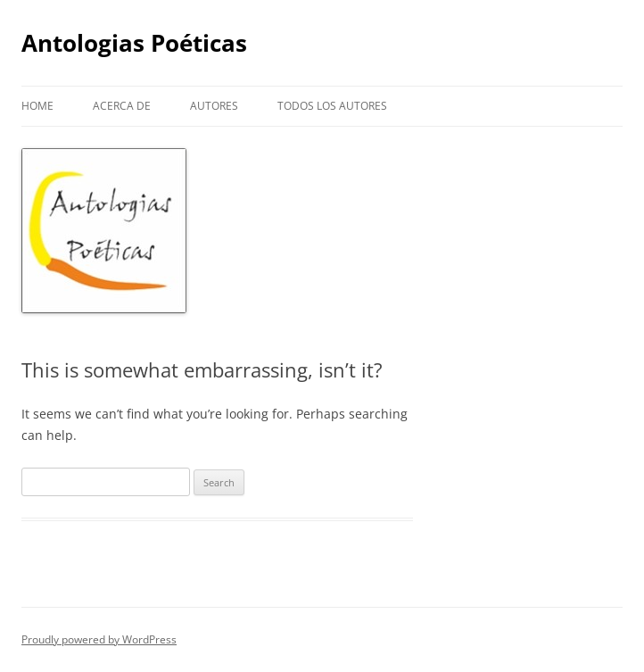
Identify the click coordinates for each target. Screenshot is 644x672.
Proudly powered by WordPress (99, 639)
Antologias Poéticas (134, 43)
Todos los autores (332, 106)
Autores (214, 106)
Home (37, 106)
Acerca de (122, 106)
